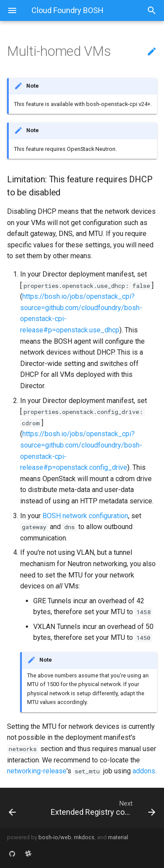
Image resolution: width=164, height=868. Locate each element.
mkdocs (84, 837)
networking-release (37, 771)
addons (144, 771)
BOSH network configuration (85, 516)
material (118, 837)
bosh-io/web (55, 837)
